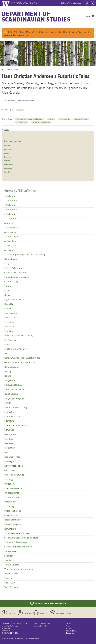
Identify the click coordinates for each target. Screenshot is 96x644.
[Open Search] (93, 3)
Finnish (7, 153)
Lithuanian (8, 165)
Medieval (9, 443)
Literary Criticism (81, 119)
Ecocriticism (10, 317)
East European (11, 313)
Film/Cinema (10, 340)
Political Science (12, 493)
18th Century (10, 205)
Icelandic (8, 157)
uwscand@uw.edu (13, 35)
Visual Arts (9, 578)
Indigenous (10, 380)
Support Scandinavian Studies (48, 603)
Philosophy (10, 484)
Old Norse (9, 470)
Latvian (7, 161)
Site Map (69, 628)
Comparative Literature (15, 272)
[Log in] (86, 3)
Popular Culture (12, 497)
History (8, 371)
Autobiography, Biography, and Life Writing (25, 254)
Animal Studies (11, 228)
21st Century (10, 219)
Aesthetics (9, 223)
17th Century (10, 201)
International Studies (14, 389)
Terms (68, 626)
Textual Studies (12, 565)
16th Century (10, 196)
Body (7, 264)
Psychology (10, 506)
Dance (7, 291)
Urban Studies (11, 574)
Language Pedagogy (14, 398)
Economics (9, 322)
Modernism (10, 448)
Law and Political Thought (17, 407)
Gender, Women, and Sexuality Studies (22, 358)
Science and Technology (41, 122)
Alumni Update (71, 631)
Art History (9, 250)
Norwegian (9, 168)
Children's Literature (14, 268)
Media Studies (11, 434)
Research (9, 69)
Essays (17, 69)
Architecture (10, 246)
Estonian (8, 149)
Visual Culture (11, 583)
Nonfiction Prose (12, 457)
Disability (9, 304)
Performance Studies (14, 475)
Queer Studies (11, 515)
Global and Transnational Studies (20, 362)
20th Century (10, 214)
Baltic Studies (11, 259)
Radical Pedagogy (13, 524)
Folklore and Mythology (15, 349)
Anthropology (11, 232)
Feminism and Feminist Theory (19, 335)
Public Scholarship (13, 511)
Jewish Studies (11, 394)
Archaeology (10, 241)
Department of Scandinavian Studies (36, 16)
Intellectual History (13, 385)
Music (7, 452)
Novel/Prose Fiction (14, 466)
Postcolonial (10, 502)
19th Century (64, 119)
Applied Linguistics (13, 236)
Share (5, 130)
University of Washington (16, 638)
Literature (9, 421)
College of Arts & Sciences (71, 3)
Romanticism (22, 122)
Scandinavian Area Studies (17, 533)
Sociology (9, 556)
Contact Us (70, 633)
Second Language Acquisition (18, 547)
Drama (8, 308)
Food (7, 353)
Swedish (8, 172)
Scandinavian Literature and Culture (30, 119)
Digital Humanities (13, 299)
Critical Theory (11, 281)
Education (9, 326)
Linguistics (9, 412)
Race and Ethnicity (13, 520)
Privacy (68, 623)
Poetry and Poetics (13, 488)
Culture (8, 286)
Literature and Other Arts (16, 425)
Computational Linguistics (17, 277)
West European (12, 587)
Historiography (12, 367)
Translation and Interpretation (19, 569)
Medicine (9, 439)
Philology (9, 479)
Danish (51, 119)
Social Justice (10, 551)
